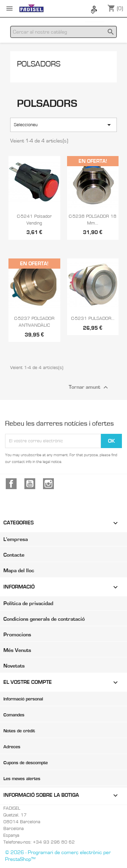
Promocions (17, 635)
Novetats (14, 666)
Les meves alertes (22, 779)
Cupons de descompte (26, 763)
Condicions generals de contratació (44, 619)
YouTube (30, 484)
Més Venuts (17, 650)
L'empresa (16, 539)
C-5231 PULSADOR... (93, 319)
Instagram (48, 484)
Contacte (14, 555)
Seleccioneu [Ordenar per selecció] (63, 125)
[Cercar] (63, 32)
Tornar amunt (89, 387)
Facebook (11, 484)
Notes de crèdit (19, 731)
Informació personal (23, 699)
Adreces (12, 747)
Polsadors (39, 64)
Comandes (14, 715)
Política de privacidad (28, 603)
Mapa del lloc (19, 571)
